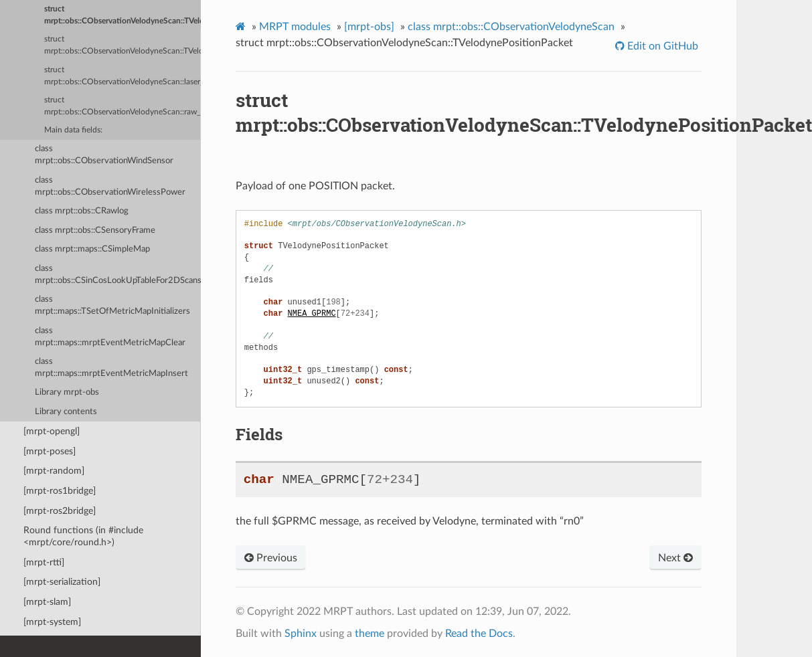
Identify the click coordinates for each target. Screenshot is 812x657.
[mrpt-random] (54, 471)
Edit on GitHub (661, 46)
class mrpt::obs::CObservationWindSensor (104, 155)
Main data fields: (73, 130)
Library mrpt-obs (67, 392)
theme (370, 634)
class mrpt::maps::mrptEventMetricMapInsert (111, 368)
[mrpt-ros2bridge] (60, 511)
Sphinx (301, 634)
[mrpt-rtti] (44, 562)
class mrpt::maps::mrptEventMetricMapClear (110, 337)
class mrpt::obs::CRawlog (82, 211)
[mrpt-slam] (47, 602)
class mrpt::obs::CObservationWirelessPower (110, 186)
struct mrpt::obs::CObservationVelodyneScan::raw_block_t (123, 106)
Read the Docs (479, 634)
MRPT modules (295, 27)
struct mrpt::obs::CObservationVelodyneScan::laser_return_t (123, 76)
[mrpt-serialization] (62, 582)
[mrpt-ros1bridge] (60, 491)
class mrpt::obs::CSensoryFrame (95, 230)
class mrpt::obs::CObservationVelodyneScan (511, 27)
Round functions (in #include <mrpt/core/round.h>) (83, 536)
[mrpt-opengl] (52, 431)
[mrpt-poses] (50, 451)
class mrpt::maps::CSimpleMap (92, 249)
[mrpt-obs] (369, 27)
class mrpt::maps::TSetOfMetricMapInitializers (112, 305)
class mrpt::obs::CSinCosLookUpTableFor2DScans (118, 275)
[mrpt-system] (52, 622)
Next (675, 558)
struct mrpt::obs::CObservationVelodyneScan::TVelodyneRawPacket (123, 45)
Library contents (66, 412)
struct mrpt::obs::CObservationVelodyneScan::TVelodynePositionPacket (123, 15)
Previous (271, 558)
